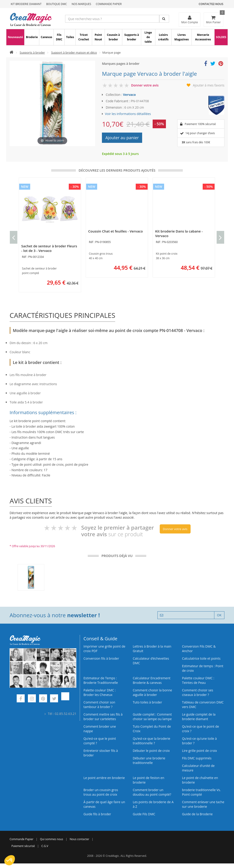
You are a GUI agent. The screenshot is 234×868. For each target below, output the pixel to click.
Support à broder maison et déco (74, 52)
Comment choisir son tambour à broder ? (99, 705)
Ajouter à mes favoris (209, 85)
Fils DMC (59, 37)
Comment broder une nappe (100, 729)
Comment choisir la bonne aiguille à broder (152, 692)
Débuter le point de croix (151, 751)
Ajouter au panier (122, 138)
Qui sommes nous (52, 839)
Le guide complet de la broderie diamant (199, 717)
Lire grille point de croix (199, 751)
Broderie (32, 37)
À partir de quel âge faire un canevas (104, 804)
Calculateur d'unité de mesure (198, 768)
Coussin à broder (113, 37)
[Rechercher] (164, 19)
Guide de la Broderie (197, 814)
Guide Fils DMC (144, 814)
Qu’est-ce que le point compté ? (100, 741)
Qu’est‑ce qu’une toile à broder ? (199, 741)
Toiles (70, 37)
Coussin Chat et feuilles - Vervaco (116, 231)
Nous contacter (79, 839)
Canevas (46, 37)
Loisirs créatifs (163, 37)
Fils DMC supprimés (197, 758)
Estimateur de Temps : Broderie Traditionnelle (101, 680)
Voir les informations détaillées (128, 114)
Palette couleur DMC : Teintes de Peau (198, 680)
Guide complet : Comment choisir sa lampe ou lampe (152, 717)
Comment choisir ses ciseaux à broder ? (197, 692)
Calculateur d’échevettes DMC (151, 661)
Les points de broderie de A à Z (153, 804)
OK (219, 615)
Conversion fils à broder (101, 658)
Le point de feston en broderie (149, 780)
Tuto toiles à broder (147, 702)
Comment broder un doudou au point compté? (152, 792)
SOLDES (221, 37)
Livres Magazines (182, 37)
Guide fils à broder (97, 814)
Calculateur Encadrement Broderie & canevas (152, 680)
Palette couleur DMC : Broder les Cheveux (100, 692)
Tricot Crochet (84, 37)
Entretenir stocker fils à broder (101, 753)
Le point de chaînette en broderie (200, 780)
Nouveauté (15, 37)
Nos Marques (81, 4)
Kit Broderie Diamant (26, 4)
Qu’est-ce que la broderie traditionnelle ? (152, 741)
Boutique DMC (57, 4)
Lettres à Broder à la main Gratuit (152, 649)
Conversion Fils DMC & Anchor (199, 649)
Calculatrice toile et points (201, 658)
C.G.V (45, 846)
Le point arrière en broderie (104, 778)
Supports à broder (132, 37)
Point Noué (98, 37)
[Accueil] (12, 52)
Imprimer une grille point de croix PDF (104, 649)
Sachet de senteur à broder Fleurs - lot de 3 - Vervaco (49, 248)
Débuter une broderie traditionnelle (149, 760)
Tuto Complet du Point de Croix (152, 729)
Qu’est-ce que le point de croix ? (200, 729)
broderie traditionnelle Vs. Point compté (201, 792)
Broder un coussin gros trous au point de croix (101, 792)
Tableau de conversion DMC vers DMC (203, 705)
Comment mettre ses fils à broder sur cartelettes (103, 717)
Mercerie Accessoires (203, 37)
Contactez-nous (211, 4)
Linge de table (148, 37)
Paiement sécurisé (23, 846)
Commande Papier (109, 4)
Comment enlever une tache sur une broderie (203, 804)
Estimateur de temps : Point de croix (203, 668)
